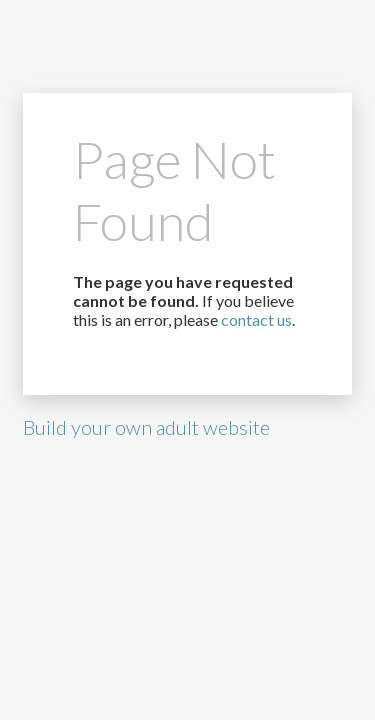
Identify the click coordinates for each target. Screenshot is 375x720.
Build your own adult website (146, 427)
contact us (256, 319)
